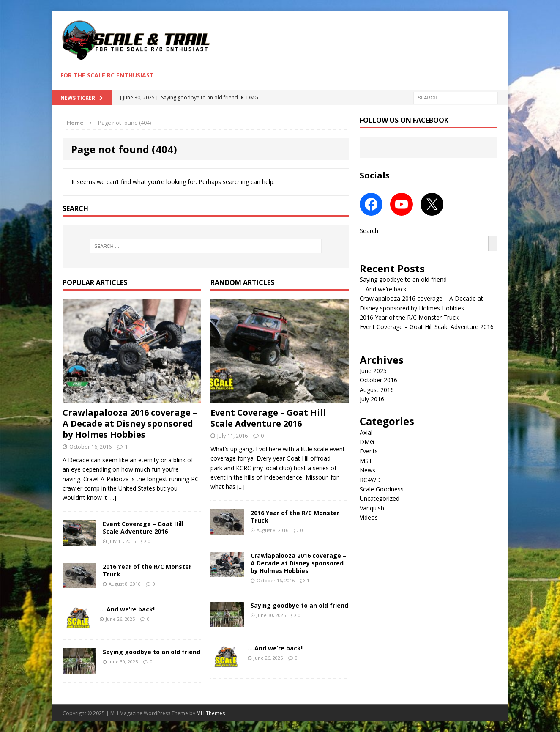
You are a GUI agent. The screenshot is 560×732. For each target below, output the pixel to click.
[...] (112, 498)
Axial (366, 432)
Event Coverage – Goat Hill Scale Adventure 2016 (143, 528)
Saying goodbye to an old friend (152, 652)
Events (369, 451)
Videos (369, 517)
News (367, 470)
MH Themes (211, 713)
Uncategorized (380, 498)
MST (366, 461)
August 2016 (377, 390)
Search (369, 231)
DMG (367, 442)
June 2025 (373, 371)
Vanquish (372, 508)
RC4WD (370, 480)
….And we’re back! (127, 609)
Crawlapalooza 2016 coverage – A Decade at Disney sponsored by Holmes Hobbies (130, 424)
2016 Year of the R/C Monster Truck (147, 570)
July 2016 (372, 399)
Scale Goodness (382, 489)
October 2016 (378, 380)
